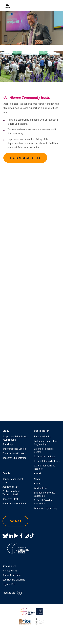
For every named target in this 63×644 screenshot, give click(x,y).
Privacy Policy (10, 570)
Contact (15, 521)
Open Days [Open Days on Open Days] (8, 444)
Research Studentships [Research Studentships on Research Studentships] (14, 458)
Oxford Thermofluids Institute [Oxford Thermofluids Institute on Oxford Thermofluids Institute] (45, 467)
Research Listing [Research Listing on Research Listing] (43, 436)
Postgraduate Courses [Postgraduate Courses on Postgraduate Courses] (14, 453)
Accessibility (9, 566)
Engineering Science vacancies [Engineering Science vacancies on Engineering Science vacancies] (45, 494)
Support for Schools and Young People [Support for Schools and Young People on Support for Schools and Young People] (15, 438)
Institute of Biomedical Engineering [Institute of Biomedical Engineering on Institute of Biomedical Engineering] (46, 442)
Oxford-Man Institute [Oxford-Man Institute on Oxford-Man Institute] (45, 456)
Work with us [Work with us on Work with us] (41, 488)
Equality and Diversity (14, 579)
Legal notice (9, 584)
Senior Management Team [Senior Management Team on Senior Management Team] (13, 480)
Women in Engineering (46, 508)
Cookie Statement (12, 575)
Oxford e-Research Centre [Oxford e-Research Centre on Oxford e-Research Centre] (44, 450)
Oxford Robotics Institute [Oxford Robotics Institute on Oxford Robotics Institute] (47, 461)
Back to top (9, 593)
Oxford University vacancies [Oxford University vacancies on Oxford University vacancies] (43, 502)
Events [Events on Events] (38, 483)
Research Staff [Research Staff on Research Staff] (10, 499)
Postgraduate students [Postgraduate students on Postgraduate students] (14, 503)
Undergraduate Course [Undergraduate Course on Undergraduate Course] (14, 449)
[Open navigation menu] (8, 5)
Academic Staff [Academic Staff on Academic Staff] (10, 487)
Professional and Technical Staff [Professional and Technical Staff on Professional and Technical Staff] (11, 493)
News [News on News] (37, 479)
